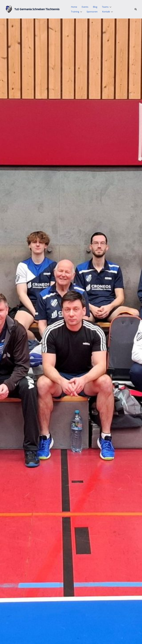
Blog (95, 7)
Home (74, 7)
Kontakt (106, 12)
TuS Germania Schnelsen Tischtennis (37, 9)
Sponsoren (92, 12)
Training (75, 12)
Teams (105, 7)
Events (85, 7)
